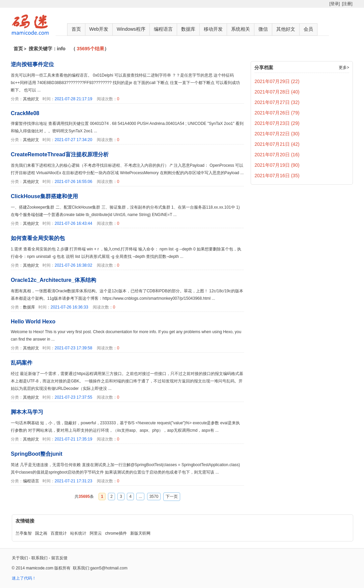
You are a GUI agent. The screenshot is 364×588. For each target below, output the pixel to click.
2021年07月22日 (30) (277, 134)
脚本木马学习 (27, 412)
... (140, 497)
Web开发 (99, 29)
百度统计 (59, 533)
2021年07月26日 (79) (277, 113)
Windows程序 (131, 29)
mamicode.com (40, 568)
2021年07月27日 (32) (277, 102)
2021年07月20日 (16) (277, 155)
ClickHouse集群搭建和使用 (44, 196)
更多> (344, 68)
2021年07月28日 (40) (277, 92)
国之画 (41, 533)
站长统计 (78, 533)
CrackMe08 (25, 113)
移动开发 (213, 29)
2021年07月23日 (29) (277, 123)
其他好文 (286, 29)
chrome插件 (116, 533)
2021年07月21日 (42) (277, 144)
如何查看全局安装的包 (38, 238)
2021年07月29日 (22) (277, 81)
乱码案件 (22, 363)
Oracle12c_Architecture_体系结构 (53, 280)
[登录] (334, 4)
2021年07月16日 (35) (277, 176)
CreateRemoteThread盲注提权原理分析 (60, 154)
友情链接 (25, 521)
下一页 (172, 497)
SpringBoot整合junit (37, 454)
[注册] (347, 4)
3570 (154, 497)
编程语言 (163, 29)
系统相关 (241, 29)
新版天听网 (140, 533)
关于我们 (20, 558)
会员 (308, 29)
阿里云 (96, 533)
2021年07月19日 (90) (277, 165)
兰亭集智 (24, 533)
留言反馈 (59, 558)
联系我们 (39, 558)
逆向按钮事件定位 (32, 64)
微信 (263, 29)
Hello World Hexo (33, 322)
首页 (76, 29)
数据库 (188, 29)
